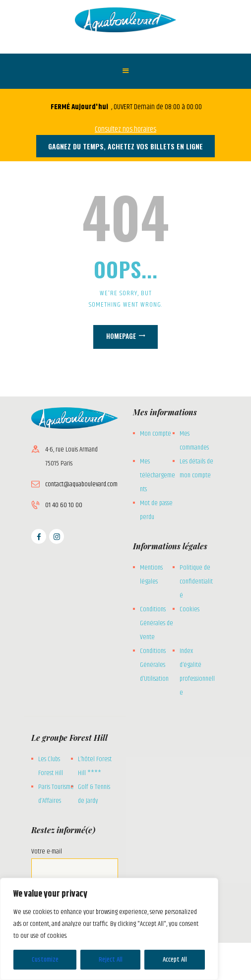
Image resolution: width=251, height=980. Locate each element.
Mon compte (156, 434)
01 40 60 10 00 (64, 505)
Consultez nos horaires (125, 129)
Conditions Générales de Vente (157, 623)
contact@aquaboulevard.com (81, 484)
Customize (45, 960)
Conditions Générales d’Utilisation (154, 665)
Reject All (111, 960)
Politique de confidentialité (196, 582)
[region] (109, 929)
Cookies (189, 609)
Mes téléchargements (157, 475)
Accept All (175, 960)
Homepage (121, 336)
